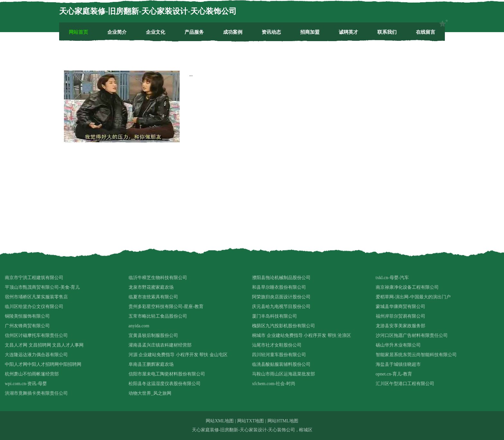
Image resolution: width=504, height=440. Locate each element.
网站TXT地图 (251, 421)
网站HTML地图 (283, 421)
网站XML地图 (220, 421)
